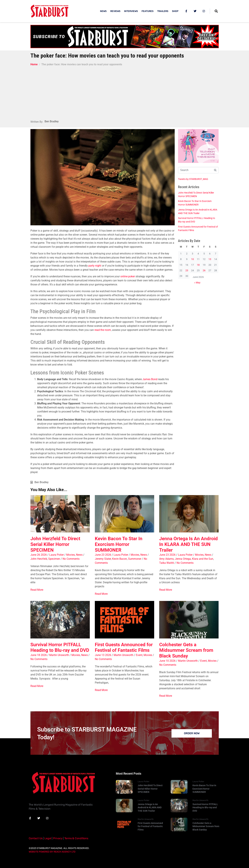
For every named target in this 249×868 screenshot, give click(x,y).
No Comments (71, 559)
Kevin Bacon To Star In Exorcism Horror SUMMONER (119, 544)
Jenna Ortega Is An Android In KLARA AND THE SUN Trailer (188, 544)
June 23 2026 (103, 555)
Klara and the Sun (203, 559)
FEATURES (148, 11)
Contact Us (36, 838)
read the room (103, 330)
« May (197, 283)
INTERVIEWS (131, 11)
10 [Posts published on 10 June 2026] (193, 259)
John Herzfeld (39, 559)
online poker (128, 276)
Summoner (135, 559)
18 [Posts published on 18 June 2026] (198, 265)
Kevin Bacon (120, 559)
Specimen (54, 559)
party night (95, 266)
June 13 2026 (103, 655)
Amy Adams (166, 559)
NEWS (103, 11)
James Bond (150, 379)
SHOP (175, 11)
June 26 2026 (39, 555)
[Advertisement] (125, 92)
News (79, 555)
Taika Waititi (167, 563)
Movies (71, 555)
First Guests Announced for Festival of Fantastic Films (124, 647)
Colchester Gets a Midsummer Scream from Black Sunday (186, 650)
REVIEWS (115, 11)
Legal (48, 838)
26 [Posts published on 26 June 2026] (204, 270)
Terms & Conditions (76, 838)
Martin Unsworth (59, 655)
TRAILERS (163, 11)
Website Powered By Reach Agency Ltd (52, 852)
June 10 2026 (167, 661)
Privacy (58, 838)
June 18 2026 (39, 655)
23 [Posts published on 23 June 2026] (187, 270)
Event (139, 655)
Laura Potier (56, 555)
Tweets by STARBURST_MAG (193, 179)
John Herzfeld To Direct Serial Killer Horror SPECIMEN (55, 544)
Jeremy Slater (103, 559)
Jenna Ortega (183, 559)
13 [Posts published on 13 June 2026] (210, 259)
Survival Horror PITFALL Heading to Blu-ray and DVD (60, 647)
